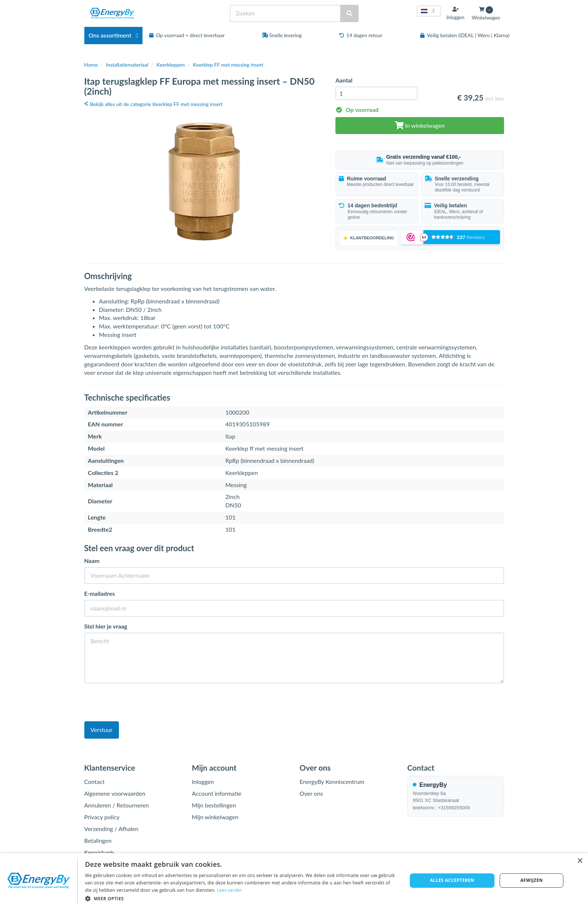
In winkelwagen (420, 125)
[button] (241, 898)
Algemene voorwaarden (115, 793)
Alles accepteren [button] (452, 880)
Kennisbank (99, 852)
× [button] (580, 861)
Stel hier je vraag (106, 626)
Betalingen (98, 840)
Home (91, 65)
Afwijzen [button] (531, 880)
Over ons (311, 793)
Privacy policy (102, 817)
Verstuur (102, 730)
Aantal (344, 80)
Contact (94, 782)
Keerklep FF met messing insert (228, 65)
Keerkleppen (171, 65)
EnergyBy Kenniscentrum (332, 782)
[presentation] (140, 703)
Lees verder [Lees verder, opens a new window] (230, 890)
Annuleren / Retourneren (117, 805)
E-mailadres (100, 593)
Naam (92, 561)
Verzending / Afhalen (111, 829)
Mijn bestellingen (214, 805)
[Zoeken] (349, 13)
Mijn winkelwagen (215, 817)
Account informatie (216, 793)
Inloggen (203, 782)
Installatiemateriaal (127, 65)
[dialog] (294, 881)
